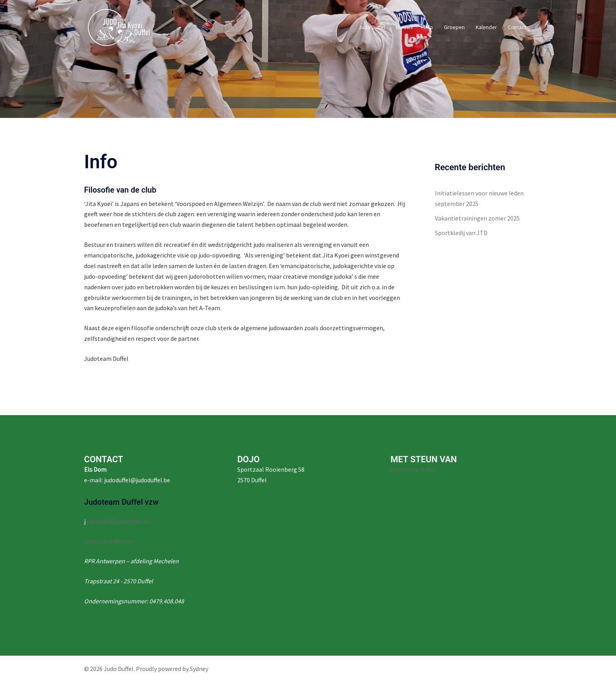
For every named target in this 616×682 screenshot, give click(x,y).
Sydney (199, 669)
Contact (517, 27)
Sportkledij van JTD (461, 233)
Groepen (454, 27)
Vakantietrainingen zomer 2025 (477, 218)
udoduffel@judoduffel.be (118, 521)
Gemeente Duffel (413, 469)
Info (428, 27)
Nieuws (404, 27)
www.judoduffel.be (108, 541)
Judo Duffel (372, 27)
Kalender (486, 27)
